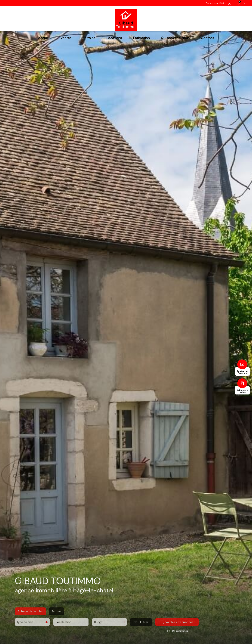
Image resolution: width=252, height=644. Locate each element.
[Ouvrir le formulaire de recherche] (141, 627)
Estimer (57, 616)
